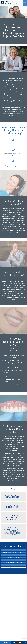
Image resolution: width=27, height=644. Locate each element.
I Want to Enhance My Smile (13, 560)
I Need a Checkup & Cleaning (13, 550)
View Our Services (13, 567)
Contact (9, 111)
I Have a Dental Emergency (13, 562)
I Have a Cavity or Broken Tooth (13, 552)
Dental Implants (13, 557)
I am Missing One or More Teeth (14, 555)
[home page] (9, 3)
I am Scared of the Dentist (13, 565)
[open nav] (25, 3)
